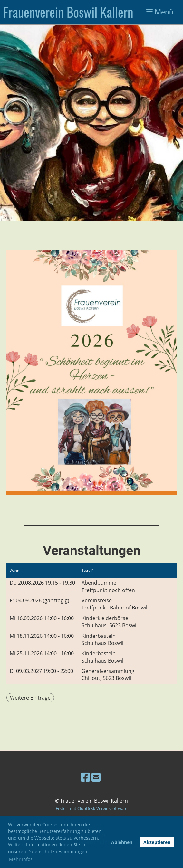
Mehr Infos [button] (21, 859)
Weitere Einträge (30, 698)
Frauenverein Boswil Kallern (68, 12)
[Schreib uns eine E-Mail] (96, 777)
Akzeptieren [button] (157, 842)
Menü (160, 12)
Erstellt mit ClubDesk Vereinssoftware (91, 808)
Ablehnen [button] (122, 842)
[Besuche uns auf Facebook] (85, 777)
